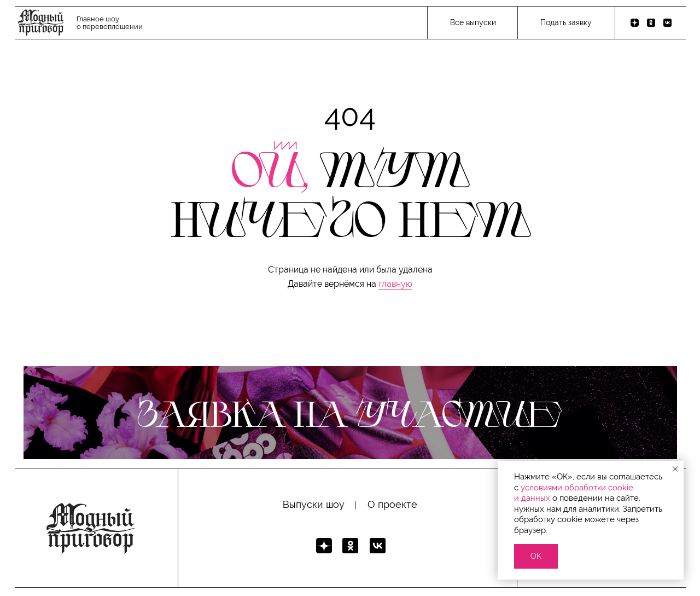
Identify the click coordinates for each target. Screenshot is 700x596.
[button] (566, 23)
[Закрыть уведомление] (675, 469)
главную (395, 284)
